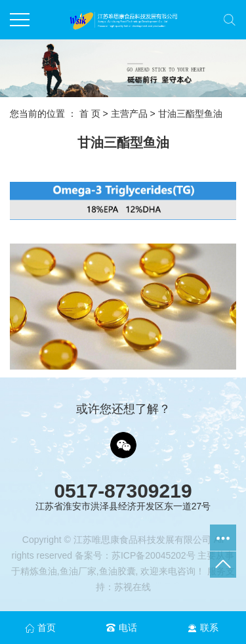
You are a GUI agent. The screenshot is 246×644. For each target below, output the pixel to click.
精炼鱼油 (39, 571)
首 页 (90, 114)
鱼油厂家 (78, 571)
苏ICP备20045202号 (154, 555)
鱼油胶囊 (117, 571)
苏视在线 (133, 587)
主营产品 (129, 114)
